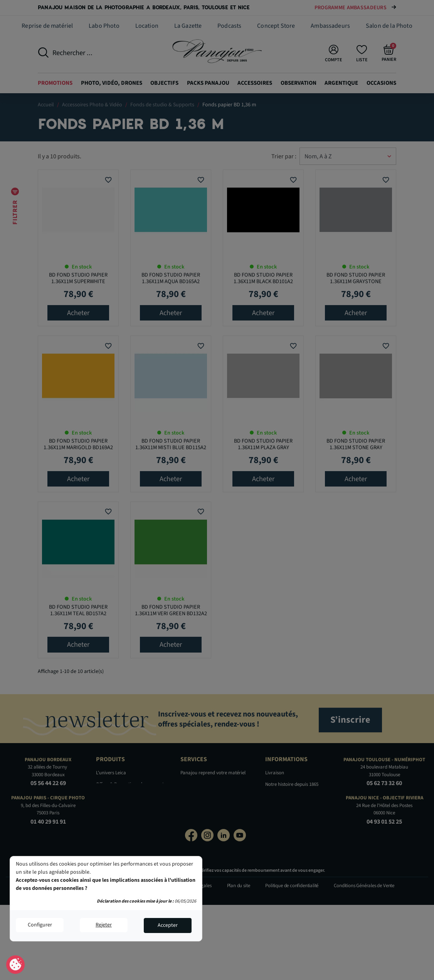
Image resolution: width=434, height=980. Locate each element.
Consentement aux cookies (16, 965)
